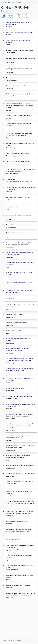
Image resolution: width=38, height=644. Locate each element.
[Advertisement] (19, 620)
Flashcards (11, 2)
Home (4, 2)
